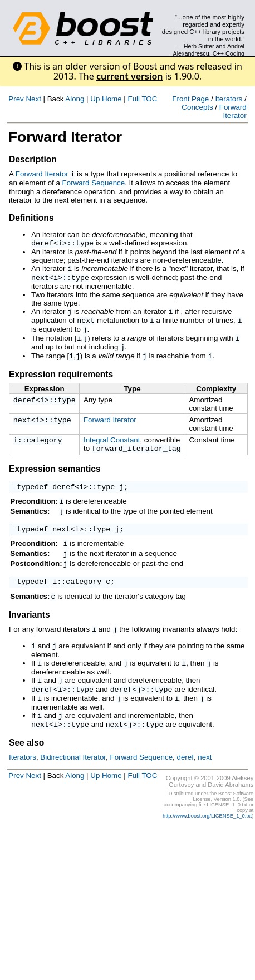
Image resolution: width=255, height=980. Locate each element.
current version (130, 76)
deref (42, 243)
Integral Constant (112, 449)
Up (95, 99)
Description (33, 159)
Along (75, 99)
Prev (16, 99)
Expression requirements (61, 384)
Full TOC (142, 99)
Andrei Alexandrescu (209, 50)
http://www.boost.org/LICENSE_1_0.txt (207, 845)
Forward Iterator (233, 111)
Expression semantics (55, 479)
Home (112, 99)
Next (33, 99)
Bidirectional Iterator (73, 787)
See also (26, 772)
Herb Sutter (199, 46)
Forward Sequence (94, 182)
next (40, 280)
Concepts (197, 107)
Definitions (31, 217)
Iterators (229, 99)
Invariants (30, 637)
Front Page (190, 99)
